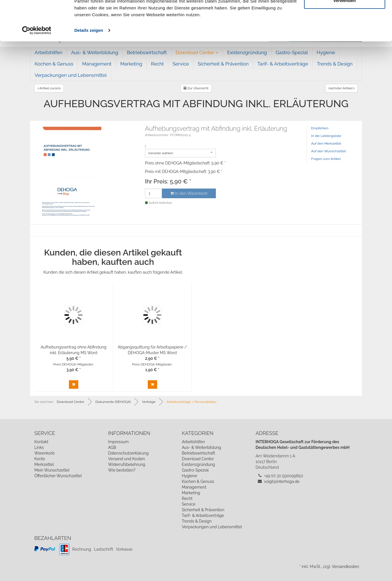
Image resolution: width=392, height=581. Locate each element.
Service (189, 504)
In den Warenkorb (189, 193)
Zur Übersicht (196, 88)
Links (39, 447)
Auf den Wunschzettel (329, 151)
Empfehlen (320, 128)
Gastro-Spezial (195, 470)
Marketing (191, 493)
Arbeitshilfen (193, 442)
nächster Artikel (342, 88)
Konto (40, 459)
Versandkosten (345, 567)
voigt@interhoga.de (282, 481)
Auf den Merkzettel (326, 143)
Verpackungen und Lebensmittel (212, 527)
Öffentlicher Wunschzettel (58, 476)
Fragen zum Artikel (326, 159)
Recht (187, 498)
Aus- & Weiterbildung (201, 447)
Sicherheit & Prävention (203, 510)
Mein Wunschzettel (52, 470)
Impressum (118, 442)
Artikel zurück (49, 88)
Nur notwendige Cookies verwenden (345, 37)
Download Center (198, 459)
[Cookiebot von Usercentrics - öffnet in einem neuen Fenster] (37, 70)
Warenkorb (45, 453)
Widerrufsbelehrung (127, 464)
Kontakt (41, 442)
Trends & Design (197, 521)
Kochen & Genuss (198, 481)
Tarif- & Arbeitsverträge (203, 515)
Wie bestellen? (122, 470)
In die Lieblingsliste (326, 136)
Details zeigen (89, 70)
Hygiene (189, 476)
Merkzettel (44, 464)
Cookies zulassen (345, 15)
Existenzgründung (198, 464)
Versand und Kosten (127, 459)
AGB (112, 447)
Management (194, 487)
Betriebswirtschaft (198, 453)
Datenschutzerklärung (128, 453)
